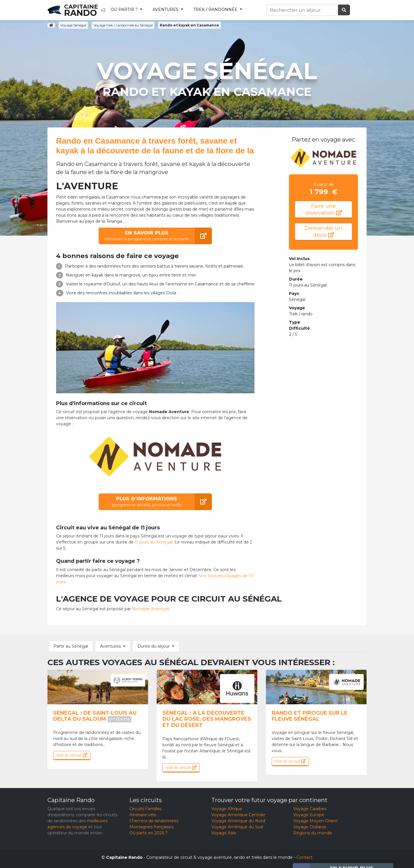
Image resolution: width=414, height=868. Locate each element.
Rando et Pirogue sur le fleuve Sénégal (310, 716)
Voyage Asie (224, 833)
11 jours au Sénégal (154, 542)
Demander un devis (324, 231)
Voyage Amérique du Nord (238, 821)
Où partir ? (124, 9)
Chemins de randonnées (154, 821)
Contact (304, 857)
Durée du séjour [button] (154, 646)
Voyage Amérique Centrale (238, 815)
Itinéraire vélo (143, 815)
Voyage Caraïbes (310, 809)
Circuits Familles (145, 809)
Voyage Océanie (310, 827)
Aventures (166, 9)
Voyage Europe (309, 815)
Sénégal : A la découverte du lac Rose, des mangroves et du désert (207, 719)
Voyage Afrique (227, 809)
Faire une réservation (324, 209)
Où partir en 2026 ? (148, 833)
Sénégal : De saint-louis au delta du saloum (95, 716)
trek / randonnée (215, 9)
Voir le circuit (72, 755)
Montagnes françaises (151, 827)
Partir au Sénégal (71, 646)
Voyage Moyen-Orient (316, 821)
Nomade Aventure (151, 609)
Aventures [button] (110, 646)
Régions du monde (313, 833)
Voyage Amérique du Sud (237, 827)
